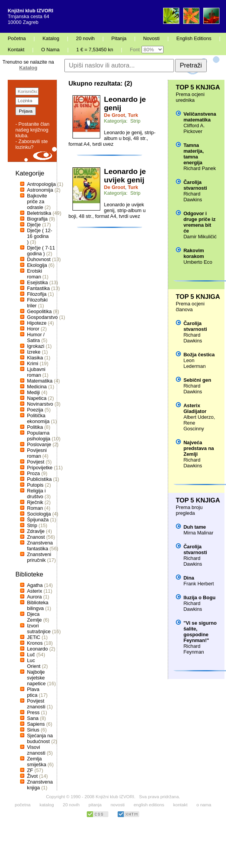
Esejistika (37, 282)
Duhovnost (39, 259)
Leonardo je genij (125, 104)
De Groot (115, 115)
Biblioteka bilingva (38, 605)
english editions (149, 805)
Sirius (33, 730)
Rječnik (35, 502)
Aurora (34, 597)
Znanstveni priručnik (39, 557)
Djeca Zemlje (34, 617)
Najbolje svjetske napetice (36, 678)
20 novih (85, 38)
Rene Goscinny (194, 426)
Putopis (35, 485)
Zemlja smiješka (37, 762)
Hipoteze (37, 323)
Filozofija (37, 294)
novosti (118, 805)
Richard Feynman (194, 649)
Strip (32, 525)
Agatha (35, 585)
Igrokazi (36, 346)
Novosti (151, 38)
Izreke (34, 352)
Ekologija (37, 265)
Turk (133, 115)
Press (33, 712)
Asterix (35, 591)
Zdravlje (36, 531)
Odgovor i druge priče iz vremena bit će (200, 222)
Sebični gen (197, 380)
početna (23, 805)
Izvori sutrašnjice (39, 629)
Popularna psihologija (39, 436)
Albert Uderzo (199, 417)
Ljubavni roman (36, 372)
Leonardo (37, 649)
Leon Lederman (195, 363)
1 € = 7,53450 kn (95, 50)
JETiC (34, 637)
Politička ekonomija (38, 418)
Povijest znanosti (36, 704)
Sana (33, 718)
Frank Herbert (199, 584)
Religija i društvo (36, 494)
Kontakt (16, 50)
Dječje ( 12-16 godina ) (40, 236)
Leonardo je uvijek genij (125, 176)
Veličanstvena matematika (200, 117)
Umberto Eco (198, 262)
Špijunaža (38, 520)
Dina (189, 578)
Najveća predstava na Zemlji (199, 448)
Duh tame (195, 527)
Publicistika (39, 479)
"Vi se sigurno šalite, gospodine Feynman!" (200, 632)
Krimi (33, 363)
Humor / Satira (36, 337)
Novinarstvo (40, 404)
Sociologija (39, 514)
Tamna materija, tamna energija (194, 154)
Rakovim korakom (194, 253)
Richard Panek (200, 168)
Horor (33, 329)
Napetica (37, 398)
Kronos (35, 643)
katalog (46, 805)
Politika (35, 427)
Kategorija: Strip (122, 121)
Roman (35, 508)
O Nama (51, 50)
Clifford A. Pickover (194, 128)
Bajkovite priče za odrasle (37, 201)
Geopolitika (39, 311)
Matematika (40, 381)
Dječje (34, 225)
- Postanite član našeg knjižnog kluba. (32, 130)
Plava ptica (33, 692)
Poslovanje (39, 444)
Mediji (33, 392)
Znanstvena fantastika (40, 546)
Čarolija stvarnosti (195, 185)
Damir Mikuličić (200, 237)
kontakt (180, 805)
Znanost (36, 537)
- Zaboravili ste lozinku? (32, 144)
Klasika (35, 358)
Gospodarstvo (42, 317)
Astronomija (40, 190)
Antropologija (41, 184)
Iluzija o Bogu (200, 597)
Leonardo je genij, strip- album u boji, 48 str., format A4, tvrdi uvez (112, 138)
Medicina (37, 387)
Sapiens (36, 724)
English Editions (194, 38)
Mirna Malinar (199, 533)
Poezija (35, 410)
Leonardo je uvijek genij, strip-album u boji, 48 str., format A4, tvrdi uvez (107, 210)
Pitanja (119, 38)
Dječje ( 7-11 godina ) (41, 251)
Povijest (36, 462)
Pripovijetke (40, 468)
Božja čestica (199, 355)
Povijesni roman (37, 453)
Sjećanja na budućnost (40, 738)
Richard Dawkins (193, 197)
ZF (30, 770)
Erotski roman (35, 274)
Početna (17, 38)
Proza (33, 473)
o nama (204, 805)
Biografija (37, 219)
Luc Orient (34, 663)
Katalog (51, 38)
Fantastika (38, 288)
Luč (31, 655)
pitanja (95, 805)
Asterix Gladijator (195, 408)
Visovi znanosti (36, 750)
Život (32, 776)
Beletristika (39, 213)
